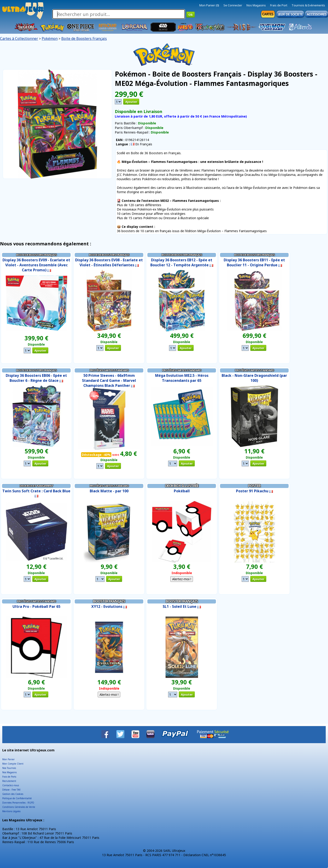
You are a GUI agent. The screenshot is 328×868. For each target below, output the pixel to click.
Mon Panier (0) (209, 5)
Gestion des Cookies (13, 794)
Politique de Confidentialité (17, 798)
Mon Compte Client (13, 764)
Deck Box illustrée (182, 486)
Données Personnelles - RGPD (18, 803)
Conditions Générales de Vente (19, 807)
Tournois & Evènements (308, 5)
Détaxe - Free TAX (11, 790)
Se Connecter (233, 5)
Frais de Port (279, 5)
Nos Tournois (9, 768)
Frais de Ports (9, 777)
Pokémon (50, 39)
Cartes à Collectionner (19, 39)
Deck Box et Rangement (36, 486)
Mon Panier (8, 759)
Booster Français (109, 601)
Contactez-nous (11, 785)
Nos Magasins (256, 5)
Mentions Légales (11, 811)
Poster (254, 486)
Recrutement (9, 781)
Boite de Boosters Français (84, 39)
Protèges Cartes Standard (109, 370)
